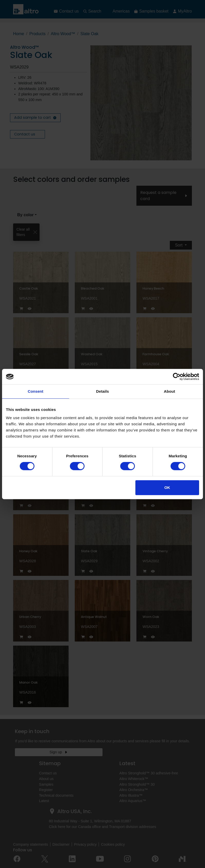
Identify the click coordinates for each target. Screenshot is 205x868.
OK (167, 487)
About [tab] (170, 391)
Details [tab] (102, 391)
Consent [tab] (36, 391)
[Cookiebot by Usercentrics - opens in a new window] (177, 377)
